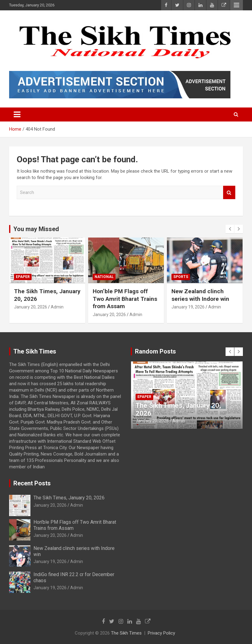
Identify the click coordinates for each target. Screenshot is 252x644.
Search (229, 193)
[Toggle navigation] (17, 114)
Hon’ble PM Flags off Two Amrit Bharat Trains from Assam (125, 299)
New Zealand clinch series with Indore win (200, 295)
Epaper (23, 277)
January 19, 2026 (188, 307)
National (104, 277)
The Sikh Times (126, 633)
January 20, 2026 (31, 307)
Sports (181, 277)
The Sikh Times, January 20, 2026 (69, 498)
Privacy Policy (161, 633)
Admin (57, 307)
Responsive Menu (236, 5)
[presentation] (230, 229)
